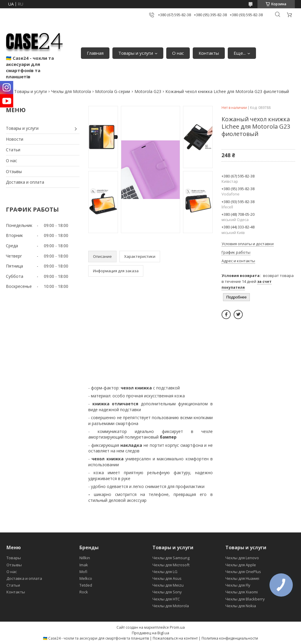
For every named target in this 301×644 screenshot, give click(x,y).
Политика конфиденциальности (230, 638)
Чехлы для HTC (166, 599)
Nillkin (85, 558)
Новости (15, 139)
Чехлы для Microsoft (171, 565)
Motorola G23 (148, 91)
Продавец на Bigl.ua (150, 633)
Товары (14, 558)
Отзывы (14, 171)
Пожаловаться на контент (175, 638)
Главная (95, 53)
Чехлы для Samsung (171, 558)
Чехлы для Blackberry (245, 599)
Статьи (13, 150)
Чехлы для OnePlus (243, 572)
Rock (84, 592)
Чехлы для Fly (238, 585)
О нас (178, 53)
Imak (84, 565)
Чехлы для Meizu (168, 585)
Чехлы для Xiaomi (242, 592)
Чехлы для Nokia (241, 606)
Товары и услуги (136, 53)
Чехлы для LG (165, 572)
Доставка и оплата (25, 182)
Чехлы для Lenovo (242, 558)
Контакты (209, 53)
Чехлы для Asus (167, 578)
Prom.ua (177, 627)
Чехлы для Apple (241, 565)
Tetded (86, 585)
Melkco (86, 578)
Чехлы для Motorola (71, 91)
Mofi (83, 572)
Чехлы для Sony (167, 592)
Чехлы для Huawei (242, 578)
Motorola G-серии (113, 91)
